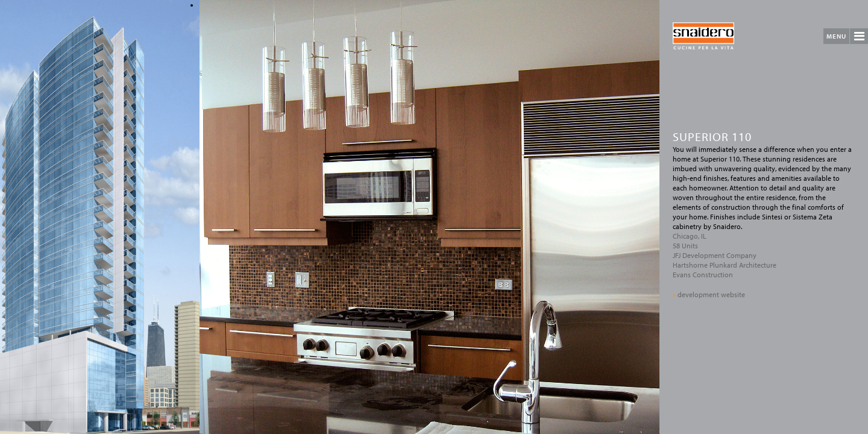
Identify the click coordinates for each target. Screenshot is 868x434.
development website (709, 294)
